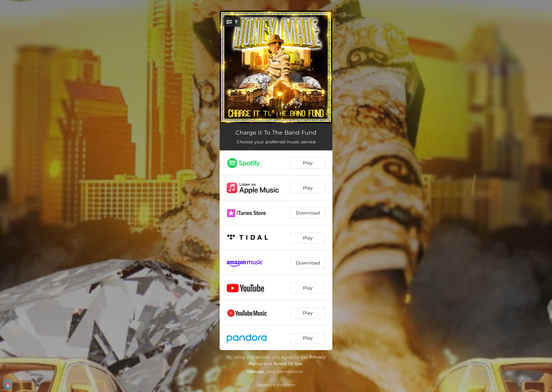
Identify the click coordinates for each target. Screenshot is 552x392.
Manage (256, 371)
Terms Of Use (288, 364)
